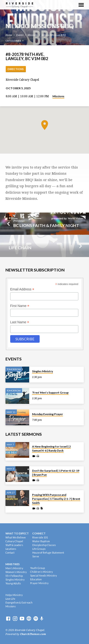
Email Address (22, 289)
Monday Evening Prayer (47, 414)
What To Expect (17, 533)
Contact (10, 553)
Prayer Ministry (39, 583)
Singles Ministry (42, 371)
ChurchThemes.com (33, 634)
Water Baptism (41, 541)
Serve (36, 556)
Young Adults (13, 583)
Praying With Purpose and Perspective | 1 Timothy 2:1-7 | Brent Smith (56, 499)
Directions (16, 69)
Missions (33, 35)
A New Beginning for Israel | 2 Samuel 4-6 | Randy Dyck (51, 449)
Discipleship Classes (44, 545)
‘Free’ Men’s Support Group (50, 393)
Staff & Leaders (14, 545)
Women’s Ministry (16, 572)
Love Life (10, 599)
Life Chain (20, 248)
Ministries (13, 564)
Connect (39, 533)
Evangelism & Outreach (19, 603)
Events (20, 35)
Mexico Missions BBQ (54, 35)
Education (36, 579)
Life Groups (39, 549)
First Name (20, 306)
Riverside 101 (40, 537)
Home (9, 35)
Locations (11, 549)
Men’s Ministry (14, 568)
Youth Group (37, 568)
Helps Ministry (14, 595)
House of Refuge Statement (48, 553)
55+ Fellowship (14, 576)
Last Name (20, 322)
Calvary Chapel (14, 541)
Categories (15, 41)
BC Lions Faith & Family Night (46, 225)
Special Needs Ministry (43, 576)
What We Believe (16, 537)
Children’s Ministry (41, 572)
